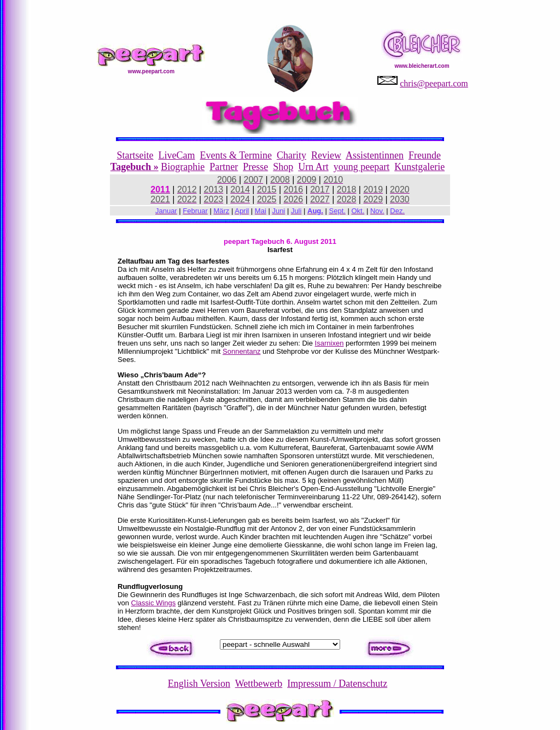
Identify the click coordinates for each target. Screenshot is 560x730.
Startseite (135, 155)
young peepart (361, 167)
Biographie (183, 167)
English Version (199, 684)
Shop (283, 167)
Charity (291, 155)
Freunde (425, 155)
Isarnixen (329, 343)
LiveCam (177, 155)
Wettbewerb (259, 684)
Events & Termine (236, 155)
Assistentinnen (375, 155)
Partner (224, 167)
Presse (255, 167)
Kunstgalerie (419, 167)
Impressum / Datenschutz (337, 684)
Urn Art (313, 167)
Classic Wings (154, 603)
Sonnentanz (241, 351)
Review (326, 155)
